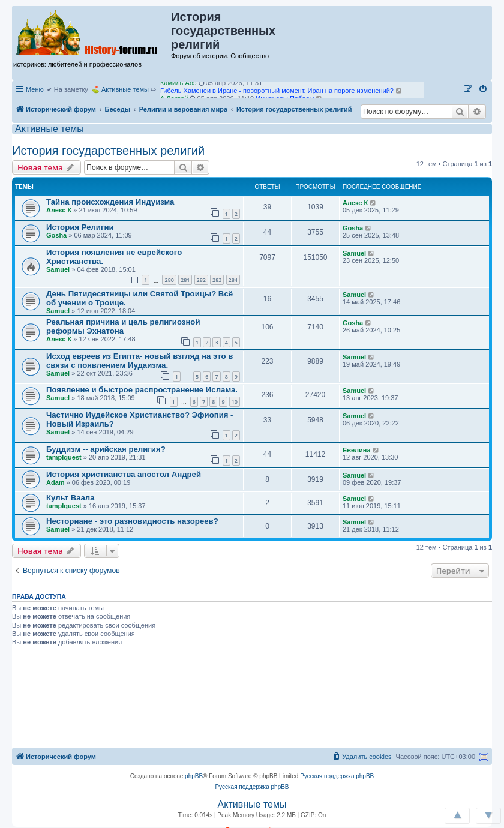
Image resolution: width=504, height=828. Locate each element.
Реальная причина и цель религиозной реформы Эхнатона (123, 326)
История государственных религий (108, 151)
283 (217, 280)
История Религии (80, 227)
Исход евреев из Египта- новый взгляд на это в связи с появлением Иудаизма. (139, 361)
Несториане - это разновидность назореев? (132, 521)
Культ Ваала (70, 498)
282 (201, 280)
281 (185, 280)
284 (233, 280)
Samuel (58, 269)
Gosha (56, 235)
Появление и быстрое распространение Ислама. (142, 390)
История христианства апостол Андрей (124, 474)
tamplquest (64, 457)
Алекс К (59, 210)
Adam (55, 482)
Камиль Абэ (178, 86)
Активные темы (125, 89)
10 (235, 402)
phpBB (194, 776)
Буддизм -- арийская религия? (106, 449)
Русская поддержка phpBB (337, 776)
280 (169, 280)
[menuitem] (484, 89)
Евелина (357, 450)
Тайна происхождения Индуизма (110, 202)
